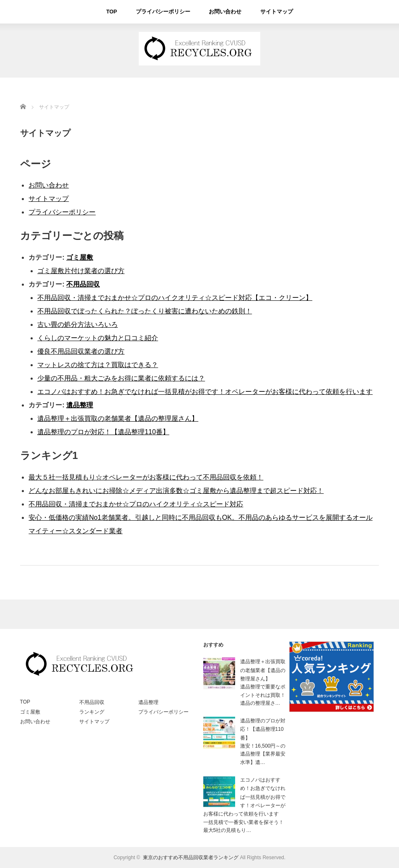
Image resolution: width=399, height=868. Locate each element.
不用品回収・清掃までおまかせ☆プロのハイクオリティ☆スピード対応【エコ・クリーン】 (175, 298)
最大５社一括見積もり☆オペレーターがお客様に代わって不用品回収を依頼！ (146, 477)
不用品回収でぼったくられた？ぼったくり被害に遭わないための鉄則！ (145, 311)
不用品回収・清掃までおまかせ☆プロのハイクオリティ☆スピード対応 (136, 504)
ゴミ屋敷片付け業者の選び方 (81, 271)
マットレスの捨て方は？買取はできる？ (98, 365)
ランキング (92, 712)
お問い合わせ (224, 12)
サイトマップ (273, 12)
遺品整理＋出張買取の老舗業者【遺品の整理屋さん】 (118, 418)
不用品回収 (83, 284)
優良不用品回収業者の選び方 (81, 351)
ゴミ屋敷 (80, 257)
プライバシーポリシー (165, 12)
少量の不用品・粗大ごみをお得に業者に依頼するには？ (121, 378)
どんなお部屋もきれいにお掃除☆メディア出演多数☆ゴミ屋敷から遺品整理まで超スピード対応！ (176, 491)
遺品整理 (80, 405)
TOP (116, 12)
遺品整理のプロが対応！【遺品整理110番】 (103, 432)
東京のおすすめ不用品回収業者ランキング (191, 858)
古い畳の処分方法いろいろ (78, 325)
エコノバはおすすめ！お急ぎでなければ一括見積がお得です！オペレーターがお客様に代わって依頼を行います (205, 392)
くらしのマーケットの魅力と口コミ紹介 (98, 338)
